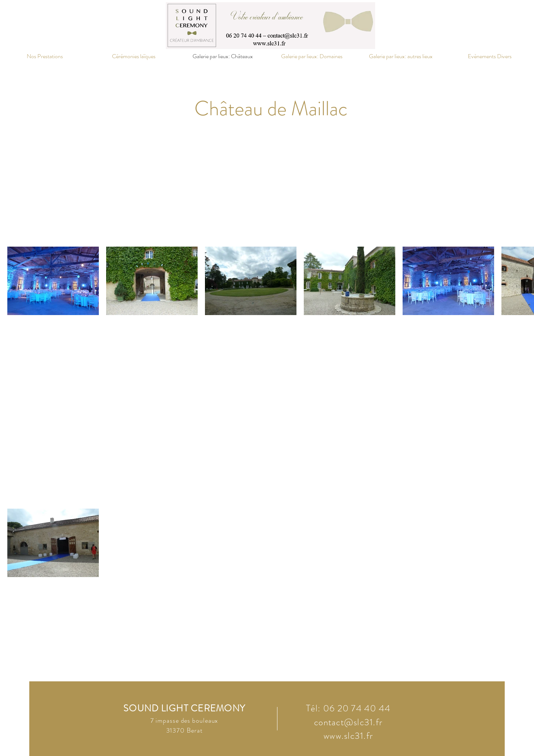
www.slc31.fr (348, 736)
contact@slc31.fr (348, 722)
